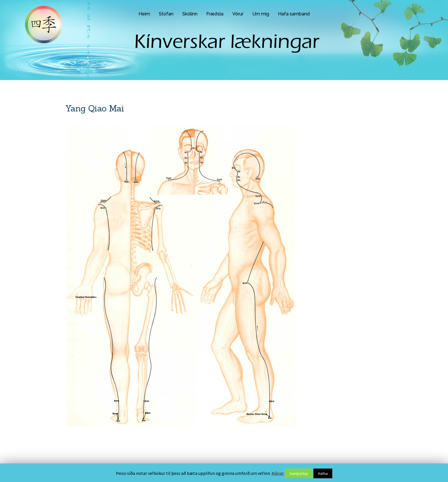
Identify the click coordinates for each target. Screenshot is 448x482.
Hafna (323, 473)
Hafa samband (294, 14)
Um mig (261, 14)
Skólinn (190, 14)
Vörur (238, 14)
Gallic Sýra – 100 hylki (328, 119)
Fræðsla (215, 14)
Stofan (166, 14)
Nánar (278, 473)
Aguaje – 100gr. (323, 138)
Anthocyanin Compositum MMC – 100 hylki (345, 147)
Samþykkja (299, 473)
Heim (144, 14)
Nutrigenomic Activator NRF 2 (335, 128)
